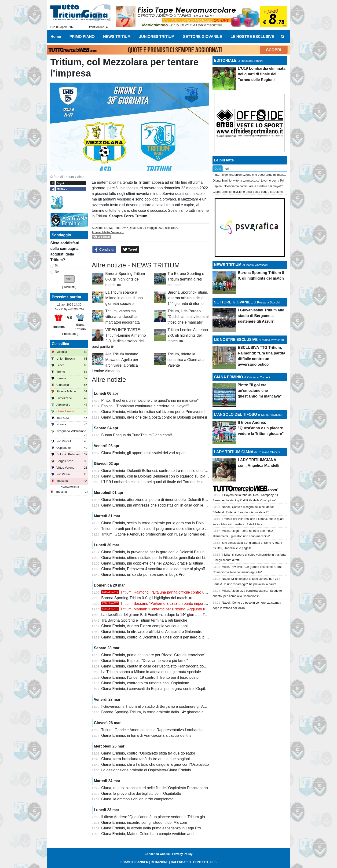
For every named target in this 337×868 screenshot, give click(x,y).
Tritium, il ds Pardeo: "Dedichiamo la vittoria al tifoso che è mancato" (188, 317)
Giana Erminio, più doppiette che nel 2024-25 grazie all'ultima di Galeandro (163, 563)
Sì (56, 265)
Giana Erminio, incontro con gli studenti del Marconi (144, 822)
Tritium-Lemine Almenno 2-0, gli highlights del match (188, 335)
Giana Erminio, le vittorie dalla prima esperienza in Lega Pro (151, 828)
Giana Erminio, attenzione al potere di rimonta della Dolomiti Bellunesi (159, 500)
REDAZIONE (159, 862)
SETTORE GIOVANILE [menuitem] (203, 37)
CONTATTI (201, 862)
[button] (69, 279)
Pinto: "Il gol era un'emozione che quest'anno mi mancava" (150, 400)
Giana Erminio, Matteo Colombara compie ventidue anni (148, 834)
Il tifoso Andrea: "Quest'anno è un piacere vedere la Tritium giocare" (158, 817)
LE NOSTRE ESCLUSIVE (236, 340)
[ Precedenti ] (69, 334)
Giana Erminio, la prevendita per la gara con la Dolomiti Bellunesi (155, 552)
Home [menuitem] (56, 37)
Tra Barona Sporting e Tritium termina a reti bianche (186, 279)
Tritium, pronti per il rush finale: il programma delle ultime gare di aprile (159, 529)
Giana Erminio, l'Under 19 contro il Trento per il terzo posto (150, 677)
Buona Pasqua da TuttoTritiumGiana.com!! (137, 435)
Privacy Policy (182, 854)
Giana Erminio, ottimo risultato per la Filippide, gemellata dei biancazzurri (162, 558)
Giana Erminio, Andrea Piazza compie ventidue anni (145, 626)
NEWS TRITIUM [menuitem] (117, 37)
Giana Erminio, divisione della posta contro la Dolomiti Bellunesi (154, 417)
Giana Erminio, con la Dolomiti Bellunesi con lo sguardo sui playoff (156, 476)
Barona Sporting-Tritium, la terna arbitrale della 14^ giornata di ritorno (188, 298)
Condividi (104, 250)
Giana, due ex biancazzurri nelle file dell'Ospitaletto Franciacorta (155, 788)
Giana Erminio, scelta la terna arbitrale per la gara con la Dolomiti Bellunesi (164, 523)
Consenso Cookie (157, 854)
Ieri (227, 169)
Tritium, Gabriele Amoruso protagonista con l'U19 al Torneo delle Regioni (161, 534)
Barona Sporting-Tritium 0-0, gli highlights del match (125, 279)
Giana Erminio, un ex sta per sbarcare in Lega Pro (143, 574)
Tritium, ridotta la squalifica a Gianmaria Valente (186, 360)
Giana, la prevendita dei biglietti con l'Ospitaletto (141, 793)
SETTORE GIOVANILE (233, 302)
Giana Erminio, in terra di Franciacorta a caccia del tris (146, 735)
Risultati (69, 287)
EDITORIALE (225, 60)
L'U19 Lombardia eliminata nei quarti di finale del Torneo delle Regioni (159, 482)
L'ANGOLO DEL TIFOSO (235, 414)
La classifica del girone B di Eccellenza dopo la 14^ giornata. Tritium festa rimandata (171, 615)
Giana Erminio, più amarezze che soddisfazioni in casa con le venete (158, 505)
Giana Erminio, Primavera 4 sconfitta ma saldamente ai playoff (153, 569)
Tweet (130, 250)
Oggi (218, 169)
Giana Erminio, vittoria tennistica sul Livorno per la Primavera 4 (154, 412)
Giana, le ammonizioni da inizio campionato (137, 799)
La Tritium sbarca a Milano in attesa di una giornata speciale (124, 298)
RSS (213, 862)
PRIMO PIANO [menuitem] (82, 37)
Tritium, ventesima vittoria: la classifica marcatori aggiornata (123, 317)
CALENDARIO (181, 862)
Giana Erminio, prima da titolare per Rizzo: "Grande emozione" (153, 655)
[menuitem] (283, 37)
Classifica (60, 344)
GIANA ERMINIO (228, 377)
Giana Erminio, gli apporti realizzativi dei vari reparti (144, 453)
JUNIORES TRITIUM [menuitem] (157, 37)
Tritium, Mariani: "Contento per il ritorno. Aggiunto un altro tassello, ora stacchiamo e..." (183, 609)
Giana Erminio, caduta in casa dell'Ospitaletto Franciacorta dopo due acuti (163, 666)
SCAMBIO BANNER (134, 862)
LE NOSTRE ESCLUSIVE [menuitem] (252, 37)
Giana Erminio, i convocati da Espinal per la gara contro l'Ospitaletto (158, 689)
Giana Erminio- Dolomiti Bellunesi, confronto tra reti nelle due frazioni (159, 471)
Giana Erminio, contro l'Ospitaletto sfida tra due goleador (148, 753)
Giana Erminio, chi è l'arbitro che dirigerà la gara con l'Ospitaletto (155, 764)
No (57, 272)
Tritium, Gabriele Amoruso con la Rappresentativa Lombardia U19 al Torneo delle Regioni (175, 730)
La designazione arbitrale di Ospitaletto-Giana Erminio (146, 770)
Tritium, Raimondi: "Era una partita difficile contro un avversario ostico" (169, 592)
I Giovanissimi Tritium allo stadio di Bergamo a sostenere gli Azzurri (157, 706)
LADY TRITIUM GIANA (234, 452)
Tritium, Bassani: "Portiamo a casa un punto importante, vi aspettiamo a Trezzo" (177, 604)
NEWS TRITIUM (115, 228)
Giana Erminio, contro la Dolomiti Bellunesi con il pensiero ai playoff (157, 637)
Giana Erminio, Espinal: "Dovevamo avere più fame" (145, 661)
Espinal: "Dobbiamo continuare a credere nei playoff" (145, 406)
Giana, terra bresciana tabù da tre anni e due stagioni (146, 759)
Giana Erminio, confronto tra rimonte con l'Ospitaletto (145, 683)
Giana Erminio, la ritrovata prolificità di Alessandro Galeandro (152, 632)
